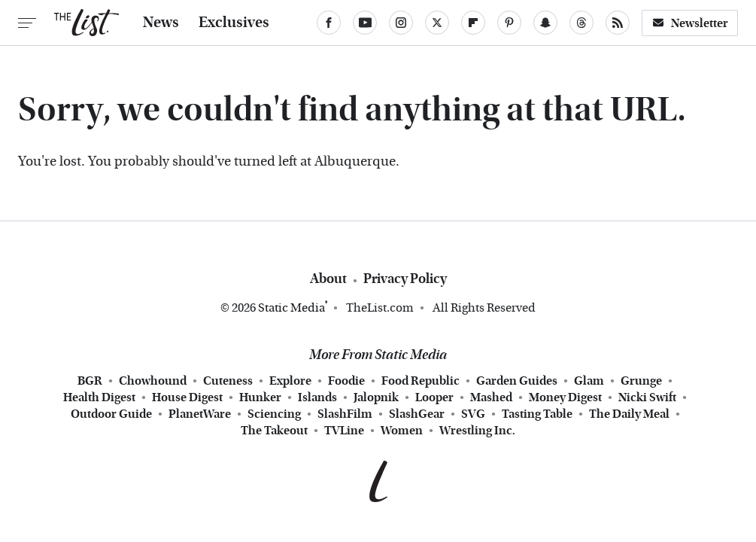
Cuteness (228, 381)
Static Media (291, 308)
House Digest (187, 397)
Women (402, 431)
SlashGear (417, 414)
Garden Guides (517, 381)
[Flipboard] (473, 23)
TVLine (344, 431)
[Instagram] (401, 23)
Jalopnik (376, 397)
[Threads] (581, 23)
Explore (290, 381)
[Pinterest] (509, 23)
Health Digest (99, 397)
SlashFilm (345, 414)
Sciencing (274, 414)
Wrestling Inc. (477, 431)
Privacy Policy (405, 279)
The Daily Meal (629, 414)
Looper (434, 397)
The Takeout (274, 431)
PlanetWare (200, 414)
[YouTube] (365, 23)
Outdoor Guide (111, 414)
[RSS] (618, 23)
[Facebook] (329, 23)
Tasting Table (537, 414)
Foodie (346, 381)
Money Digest (565, 397)
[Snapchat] (545, 23)
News (161, 23)
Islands (317, 397)
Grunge (641, 381)
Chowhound (153, 381)
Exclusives (234, 23)
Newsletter (690, 23)
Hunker (260, 397)
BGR (90, 381)
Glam (589, 381)
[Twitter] (437, 23)
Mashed (491, 397)
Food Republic (421, 381)
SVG (473, 414)
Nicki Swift (647, 397)
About (328, 279)
